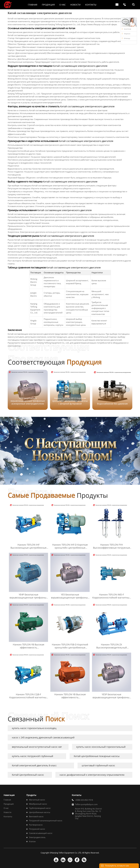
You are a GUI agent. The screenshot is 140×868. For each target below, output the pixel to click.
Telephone (126, 34)
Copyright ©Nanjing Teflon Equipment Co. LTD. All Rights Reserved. (70, 853)
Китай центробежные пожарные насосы (97, 756)
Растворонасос (36, 825)
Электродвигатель (37, 837)
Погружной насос (37, 829)
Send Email (126, 29)
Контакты (8, 817)
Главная (7, 800)
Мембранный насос (38, 804)
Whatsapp (126, 38)
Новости (7, 812)
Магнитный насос (37, 800)
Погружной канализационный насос (46, 821)
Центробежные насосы (40, 812)
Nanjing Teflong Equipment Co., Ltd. (53, 343)
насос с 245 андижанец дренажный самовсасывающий (43, 737)
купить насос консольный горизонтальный (101, 747)
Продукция (9, 804)
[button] (128, 390)
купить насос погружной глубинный (33, 756)
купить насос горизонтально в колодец (34, 728)
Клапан (32, 841)
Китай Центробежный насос (28, 775)
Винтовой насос (36, 817)
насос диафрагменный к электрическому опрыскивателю (92, 775)
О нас (6, 808)
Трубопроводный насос (40, 808)
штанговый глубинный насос (98, 765)
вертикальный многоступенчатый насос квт (37, 747)
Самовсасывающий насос (41, 833)
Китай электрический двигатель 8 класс (34, 765)
